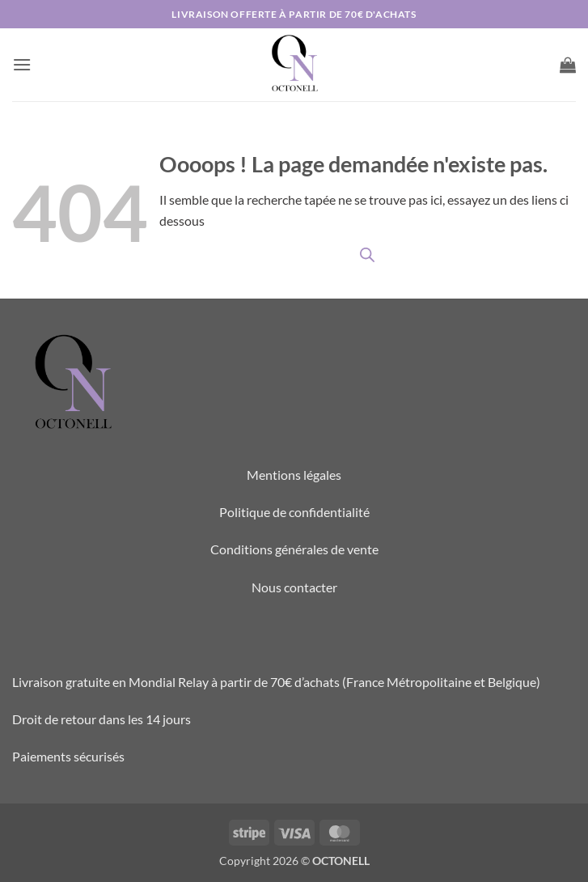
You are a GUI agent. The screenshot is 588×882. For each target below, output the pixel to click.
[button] (22, 64)
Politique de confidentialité (294, 512)
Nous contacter (294, 587)
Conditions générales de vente (294, 549)
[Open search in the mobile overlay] (367, 254)
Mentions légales (294, 475)
